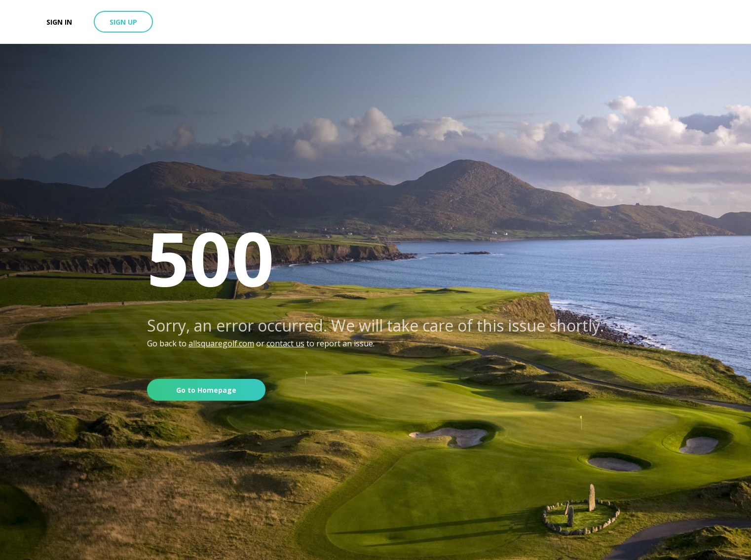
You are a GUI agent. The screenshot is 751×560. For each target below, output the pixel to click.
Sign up (123, 22)
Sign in (59, 22)
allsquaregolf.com (221, 343)
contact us (285, 343)
